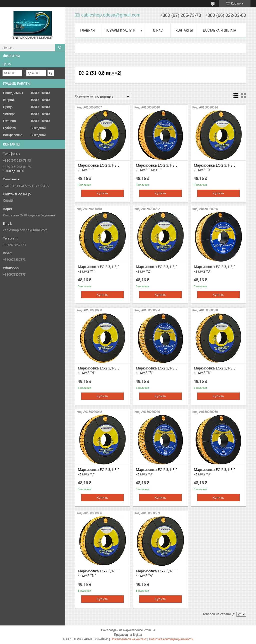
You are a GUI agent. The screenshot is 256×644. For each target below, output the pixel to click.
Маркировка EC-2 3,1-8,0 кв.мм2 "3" (215, 269)
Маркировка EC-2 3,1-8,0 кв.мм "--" (99, 168)
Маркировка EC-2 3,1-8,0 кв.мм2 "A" (157, 573)
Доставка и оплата (219, 30)
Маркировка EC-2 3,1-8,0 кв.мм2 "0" (215, 168)
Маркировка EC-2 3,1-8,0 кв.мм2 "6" (215, 370)
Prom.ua (149, 630)
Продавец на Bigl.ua (128, 635)
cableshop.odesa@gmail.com (25, 230)
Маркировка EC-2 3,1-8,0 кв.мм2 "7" (99, 472)
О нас (158, 30)
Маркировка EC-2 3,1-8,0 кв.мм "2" (157, 269)
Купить (102, 193)
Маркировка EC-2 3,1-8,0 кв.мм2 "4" (99, 370)
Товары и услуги (120, 30)
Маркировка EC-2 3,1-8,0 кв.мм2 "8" (157, 472)
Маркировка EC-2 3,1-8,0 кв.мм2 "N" (99, 573)
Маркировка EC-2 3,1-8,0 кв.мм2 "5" (157, 370)
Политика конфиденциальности (171, 639)
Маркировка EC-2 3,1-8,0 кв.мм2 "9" (215, 472)
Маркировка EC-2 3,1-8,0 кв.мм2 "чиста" (157, 168)
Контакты (184, 30)
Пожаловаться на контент (129, 639)
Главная (87, 30)
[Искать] (60, 48)
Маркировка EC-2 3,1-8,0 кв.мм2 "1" (99, 269)
